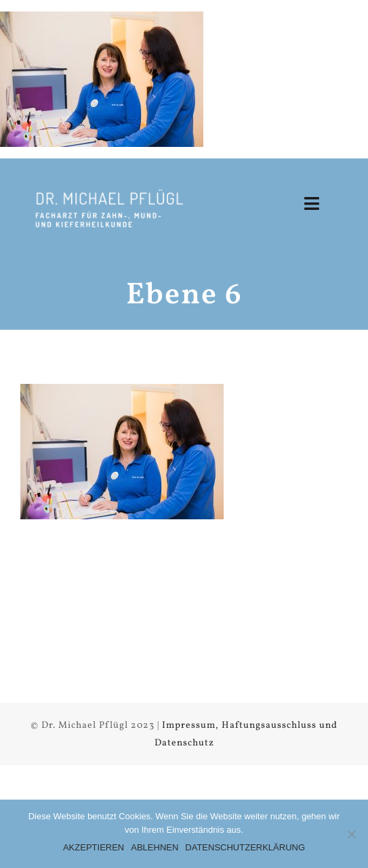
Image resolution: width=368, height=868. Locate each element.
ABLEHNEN (155, 847)
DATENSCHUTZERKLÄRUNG (245, 847)
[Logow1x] (109, 191)
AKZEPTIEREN (94, 847)
